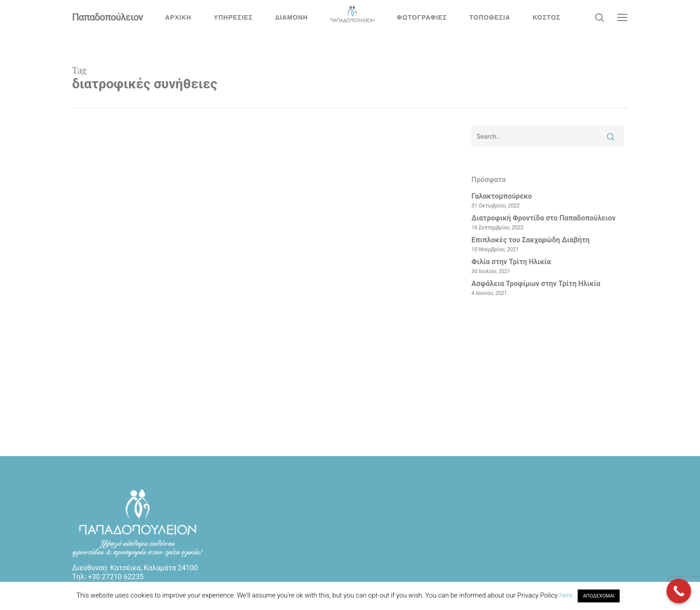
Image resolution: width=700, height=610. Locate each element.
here (566, 595)
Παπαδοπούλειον (108, 17)
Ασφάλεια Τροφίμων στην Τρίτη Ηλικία (536, 284)
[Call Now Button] (679, 591)
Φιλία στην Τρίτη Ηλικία (511, 262)
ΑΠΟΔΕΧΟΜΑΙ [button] (599, 596)
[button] (623, 18)
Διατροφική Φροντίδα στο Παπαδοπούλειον (544, 218)
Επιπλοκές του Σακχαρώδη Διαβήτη (530, 240)
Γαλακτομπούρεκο (502, 196)
